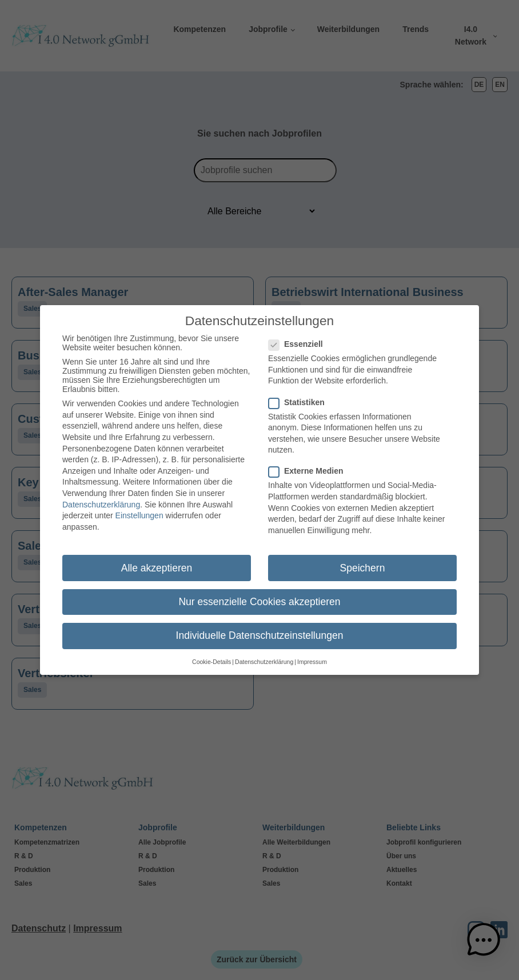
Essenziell (299, 339)
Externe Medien (309, 466)
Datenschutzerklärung (101, 499)
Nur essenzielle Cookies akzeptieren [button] (259, 597)
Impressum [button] (312, 657)
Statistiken (300, 397)
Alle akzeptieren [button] (157, 563)
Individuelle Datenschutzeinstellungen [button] (260, 630)
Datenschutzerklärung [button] (264, 657)
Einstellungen (139, 511)
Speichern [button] (363, 563)
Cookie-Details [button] (211, 657)
